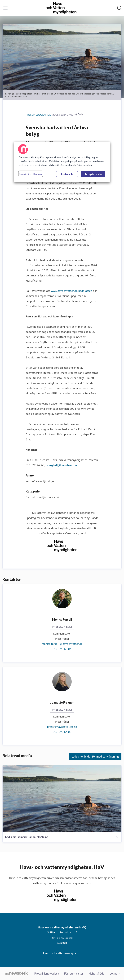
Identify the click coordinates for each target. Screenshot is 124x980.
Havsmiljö (53, 497)
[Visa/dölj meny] (5, 8)
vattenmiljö (38, 497)
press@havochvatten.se (62, 727)
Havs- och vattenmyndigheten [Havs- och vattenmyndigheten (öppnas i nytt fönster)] (62, 953)
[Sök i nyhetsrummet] (120, 8)
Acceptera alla (93, 174)
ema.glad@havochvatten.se (63, 465)
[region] (62, 162)
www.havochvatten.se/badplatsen (71, 291)
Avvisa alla (67, 174)
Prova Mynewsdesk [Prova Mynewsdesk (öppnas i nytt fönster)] (47, 973)
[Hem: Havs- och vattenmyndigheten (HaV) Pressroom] (61, 8)
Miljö (51, 481)
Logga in (115, 973)
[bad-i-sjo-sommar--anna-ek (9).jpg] (62, 799)
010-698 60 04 (62, 649)
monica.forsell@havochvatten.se (62, 644)
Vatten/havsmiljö (36, 481)
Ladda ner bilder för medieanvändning (95, 756)
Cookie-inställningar (31, 174)
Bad (28, 497)
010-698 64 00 (62, 732)
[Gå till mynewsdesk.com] (17, 974)
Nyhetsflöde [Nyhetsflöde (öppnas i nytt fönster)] (96, 973)
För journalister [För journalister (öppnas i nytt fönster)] (74, 973)
